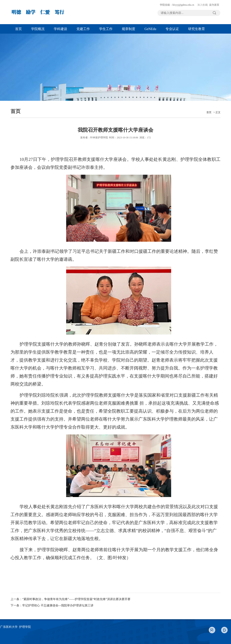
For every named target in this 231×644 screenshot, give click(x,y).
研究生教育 (197, 29)
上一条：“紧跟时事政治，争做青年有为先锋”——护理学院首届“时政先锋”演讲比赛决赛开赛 (70, 599)
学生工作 (106, 29)
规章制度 (129, 29)
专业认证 (172, 29)
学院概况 (38, 29)
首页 (18, 29)
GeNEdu (150, 29)
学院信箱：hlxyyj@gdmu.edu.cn (177, 5)
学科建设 (60, 29)
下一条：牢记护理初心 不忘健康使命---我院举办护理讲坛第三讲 (52, 605)
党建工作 (83, 29)
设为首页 (214, 5)
